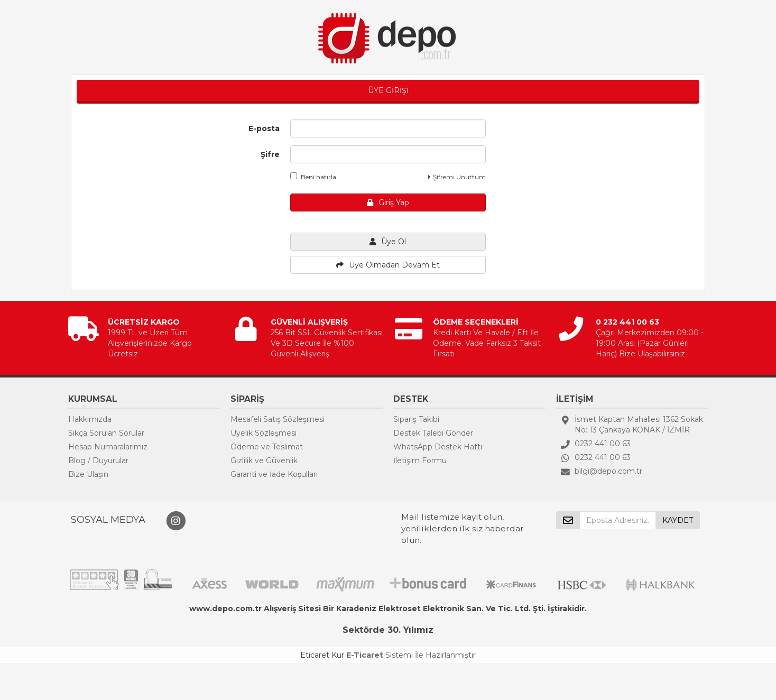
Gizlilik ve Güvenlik (264, 460)
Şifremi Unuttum (457, 177)
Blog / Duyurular (98, 460)
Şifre (270, 154)
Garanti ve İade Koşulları (274, 474)
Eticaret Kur (322, 655)
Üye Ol (388, 242)
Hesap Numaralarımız (108, 447)
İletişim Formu (420, 460)
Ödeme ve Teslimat (267, 447)
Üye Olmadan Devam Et (388, 265)
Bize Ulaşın (88, 474)
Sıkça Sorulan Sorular (106, 433)
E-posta (264, 128)
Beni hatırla (313, 177)
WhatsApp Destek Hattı (438, 447)
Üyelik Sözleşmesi (264, 433)
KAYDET (678, 520)
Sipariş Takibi (416, 419)
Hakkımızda (90, 419)
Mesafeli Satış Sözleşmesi (278, 419)
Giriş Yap (388, 202)
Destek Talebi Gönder (433, 433)
